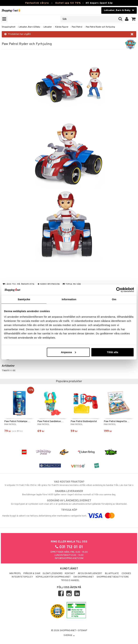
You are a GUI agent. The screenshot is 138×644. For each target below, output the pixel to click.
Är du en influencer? (90, 574)
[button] (134, 19)
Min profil (15, 574)
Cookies (126, 574)
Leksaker (48, 27)
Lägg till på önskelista (19, 284)
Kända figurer (62, 27)
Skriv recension (49, 284)
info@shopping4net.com (69, 558)
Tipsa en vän (72, 284)
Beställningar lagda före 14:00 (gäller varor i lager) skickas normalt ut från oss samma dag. (69, 493)
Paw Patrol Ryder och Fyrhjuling (100, 27)
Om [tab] (114, 299)
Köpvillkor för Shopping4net (53, 577)
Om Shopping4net (84, 577)
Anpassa (69, 352)
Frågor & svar (32, 574)
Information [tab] (69, 299)
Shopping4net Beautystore (113, 577)
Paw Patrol (77, 27)
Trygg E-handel (70, 581)
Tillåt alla (112, 352)
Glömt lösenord (53, 574)
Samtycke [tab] (24, 299)
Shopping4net (9, 27)
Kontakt (70, 574)
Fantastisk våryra (37, 3)
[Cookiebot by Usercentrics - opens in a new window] (119, 290)
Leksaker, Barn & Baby (29, 27)
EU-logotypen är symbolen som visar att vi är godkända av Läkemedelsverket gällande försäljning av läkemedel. (69, 502)
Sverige (69, 635)
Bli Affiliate (112, 574)
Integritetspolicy (22, 577)
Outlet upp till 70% (68, 3)
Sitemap (82, 631)
